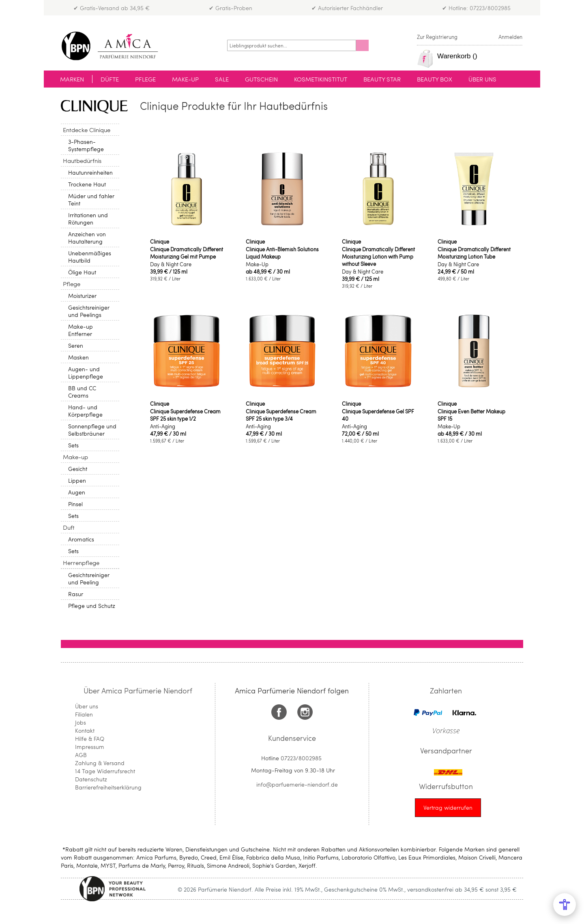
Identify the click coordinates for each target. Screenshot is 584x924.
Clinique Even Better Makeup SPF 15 (471, 415)
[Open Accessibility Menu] (565, 905)
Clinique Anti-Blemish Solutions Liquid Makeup (282, 253)
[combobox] (292, 45)
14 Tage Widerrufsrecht (105, 771)
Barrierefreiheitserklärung (108, 787)
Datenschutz (91, 779)
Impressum (90, 747)
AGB (81, 755)
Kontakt (85, 730)
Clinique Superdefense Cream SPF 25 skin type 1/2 (185, 415)
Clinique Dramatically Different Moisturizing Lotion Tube (474, 253)
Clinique (160, 242)
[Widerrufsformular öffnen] (448, 808)
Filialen (84, 714)
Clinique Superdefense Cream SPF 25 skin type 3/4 (281, 415)
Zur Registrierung (437, 37)
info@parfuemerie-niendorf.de (297, 784)
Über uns (87, 706)
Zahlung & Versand (100, 763)
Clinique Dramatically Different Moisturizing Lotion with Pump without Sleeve (378, 257)
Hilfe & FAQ (90, 739)
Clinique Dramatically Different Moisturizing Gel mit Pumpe (187, 253)
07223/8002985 (301, 758)
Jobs (81, 722)
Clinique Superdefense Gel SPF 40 (378, 415)
